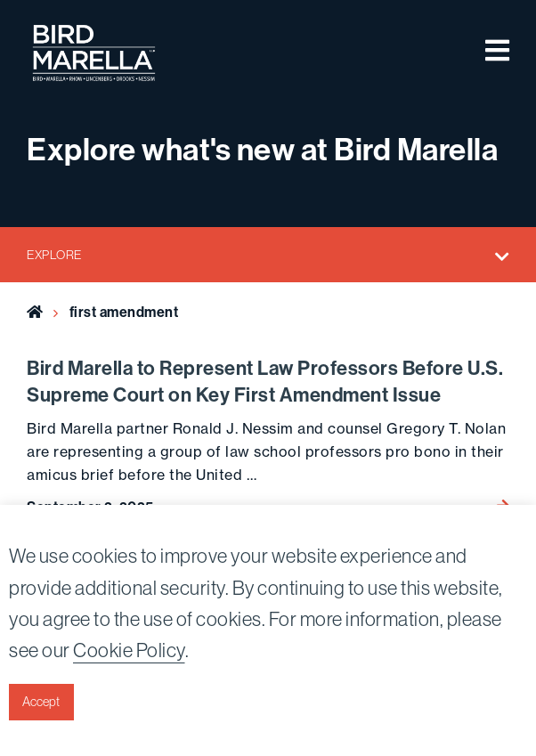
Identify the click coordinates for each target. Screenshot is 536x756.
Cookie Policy (129, 650)
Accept (41, 702)
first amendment (124, 312)
